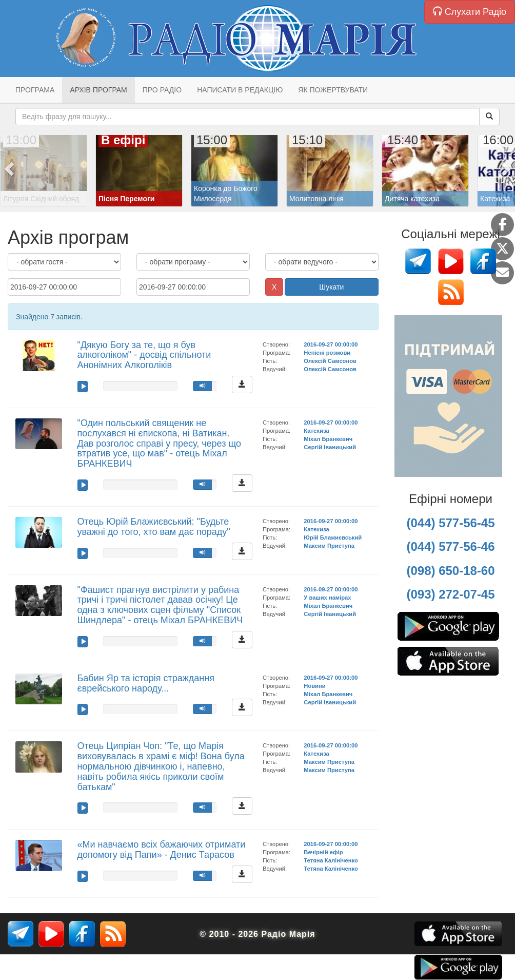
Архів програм (98, 90)
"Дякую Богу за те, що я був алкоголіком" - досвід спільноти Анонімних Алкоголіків (144, 355)
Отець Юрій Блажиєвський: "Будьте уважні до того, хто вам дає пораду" (154, 527)
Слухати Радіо (470, 12)
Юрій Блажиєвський (333, 537)
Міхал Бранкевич (328, 439)
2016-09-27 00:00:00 (331, 344)
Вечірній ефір (323, 852)
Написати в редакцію (240, 90)
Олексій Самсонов (330, 361)
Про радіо (162, 90)
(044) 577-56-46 (450, 546)
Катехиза (316, 431)
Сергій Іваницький (330, 447)
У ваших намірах (327, 598)
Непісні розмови (327, 353)
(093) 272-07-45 (450, 594)
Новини (314, 686)
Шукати (331, 287)
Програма (35, 90)
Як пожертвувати (333, 90)
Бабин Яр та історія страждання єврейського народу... (146, 683)
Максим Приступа (329, 546)
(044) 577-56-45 (450, 523)
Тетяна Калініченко (331, 860)
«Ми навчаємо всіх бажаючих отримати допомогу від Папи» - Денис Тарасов (162, 850)
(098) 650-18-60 (450, 571)
